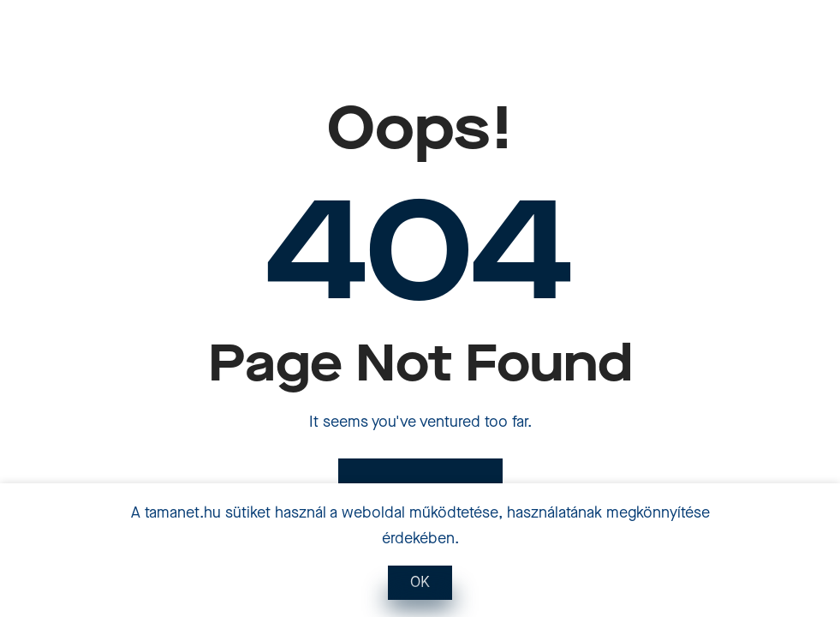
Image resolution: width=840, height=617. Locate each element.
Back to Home (420, 491)
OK (420, 582)
